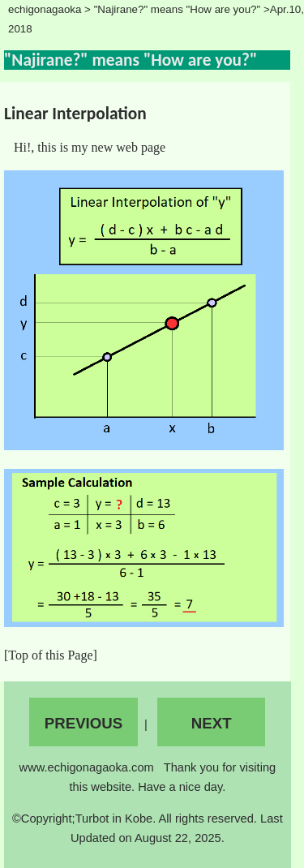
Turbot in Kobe (114, 819)
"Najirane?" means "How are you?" (179, 9)
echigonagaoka (45, 9)
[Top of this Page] (51, 655)
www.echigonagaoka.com (88, 767)
